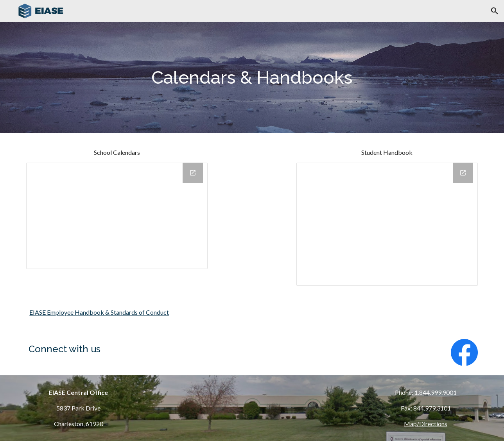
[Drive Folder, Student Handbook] (387, 224)
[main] (252, 78)
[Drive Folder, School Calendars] (117, 216)
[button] (495, 11)
